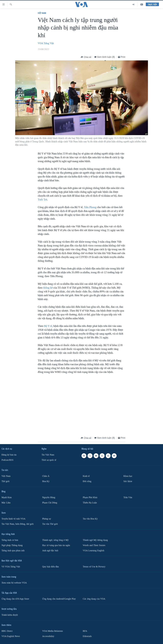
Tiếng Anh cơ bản (10, 540)
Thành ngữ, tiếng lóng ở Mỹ (55, 540)
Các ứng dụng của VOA (94, 599)
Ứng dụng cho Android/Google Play (59, 599)
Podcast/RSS (7, 460)
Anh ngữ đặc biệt (50, 551)
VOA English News (11, 636)
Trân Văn (128, 497)
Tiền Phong (90, 207)
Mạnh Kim (7, 497)
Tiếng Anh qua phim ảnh (13, 551)
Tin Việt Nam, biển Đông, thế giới (18, 524)
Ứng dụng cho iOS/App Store (15, 599)
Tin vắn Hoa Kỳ (90, 519)
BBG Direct (7, 631)
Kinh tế (86, 476)
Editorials (87, 636)
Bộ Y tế (48, 326)
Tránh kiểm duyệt (10, 615)
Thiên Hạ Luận (90, 503)
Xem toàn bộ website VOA (14, 583)
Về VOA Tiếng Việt (11, 567)
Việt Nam (42, 13)
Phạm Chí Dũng (50, 503)
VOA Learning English (93, 551)
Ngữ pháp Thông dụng (12, 545)
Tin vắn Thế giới (50, 524)
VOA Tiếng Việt (46, 43)
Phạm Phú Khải (90, 497)
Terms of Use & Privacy (94, 567)
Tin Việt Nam (48, 455)
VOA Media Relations (53, 631)
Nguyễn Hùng (49, 497)
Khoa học (128, 476)
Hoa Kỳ (46, 481)
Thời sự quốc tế (49, 460)
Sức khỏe (128, 481)
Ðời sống (87, 481)
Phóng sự (47, 519)
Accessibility (48, 636)
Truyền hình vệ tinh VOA (13, 519)
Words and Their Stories (94, 545)
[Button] (86, 57)
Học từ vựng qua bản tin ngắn (56, 545)
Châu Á (46, 476)
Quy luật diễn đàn (51, 567)
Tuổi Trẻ (42, 200)
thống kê (48, 288)
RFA (85, 631)
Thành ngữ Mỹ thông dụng (95, 540)
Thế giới (5, 481)
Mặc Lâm (6, 503)
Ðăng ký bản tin (9, 455)
